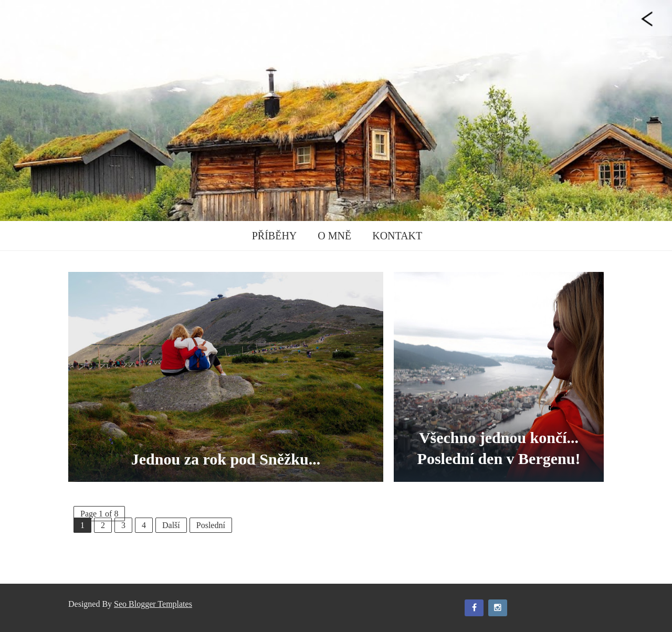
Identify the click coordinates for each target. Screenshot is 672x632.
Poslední (211, 525)
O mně (334, 236)
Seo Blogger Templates (153, 604)
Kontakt (397, 236)
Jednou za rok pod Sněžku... (226, 459)
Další (171, 525)
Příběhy (275, 236)
